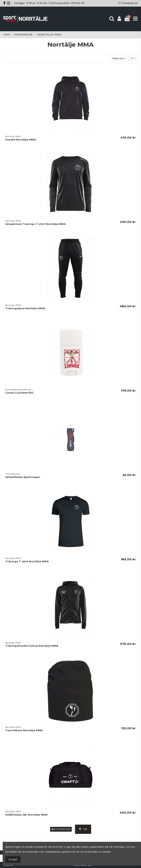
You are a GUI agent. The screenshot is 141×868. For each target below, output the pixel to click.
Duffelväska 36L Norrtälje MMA (26, 815)
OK (83, 829)
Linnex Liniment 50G (19, 393)
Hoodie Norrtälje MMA (21, 140)
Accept (13, 859)
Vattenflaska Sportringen (23, 477)
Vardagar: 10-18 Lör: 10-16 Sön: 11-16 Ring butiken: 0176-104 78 (49, 3)
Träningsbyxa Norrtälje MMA (25, 308)
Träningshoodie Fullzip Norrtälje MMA (32, 646)
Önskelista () (128, 3)
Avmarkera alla (61, 829)
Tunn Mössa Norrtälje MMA (24, 730)
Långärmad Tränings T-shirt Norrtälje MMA (35, 224)
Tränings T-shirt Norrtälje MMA (27, 561)
